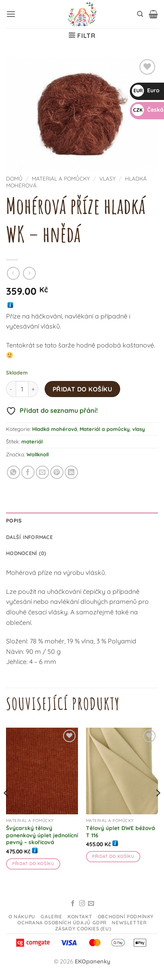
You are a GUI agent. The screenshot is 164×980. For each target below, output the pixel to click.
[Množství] (22, 389)
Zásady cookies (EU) (83, 929)
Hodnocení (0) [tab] (26, 553)
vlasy (108, 178)
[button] (11, 14)
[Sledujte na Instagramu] (82, 904)
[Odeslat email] (91, 904)
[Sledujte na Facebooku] (73, 904)
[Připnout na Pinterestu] (57, 472)
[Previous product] (29, 273)
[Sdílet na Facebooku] (28, 472)
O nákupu (22, 917)
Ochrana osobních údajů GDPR (62, 923)
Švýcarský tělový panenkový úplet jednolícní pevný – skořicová (42, 835)
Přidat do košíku (82, 389)
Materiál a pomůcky (61, 178)
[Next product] (13, 273)
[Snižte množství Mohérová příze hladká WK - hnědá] (11, 389)
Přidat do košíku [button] (33, 863)
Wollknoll (38, 454)
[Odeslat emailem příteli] (42, 472)
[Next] (158, 809)
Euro (146, 90)
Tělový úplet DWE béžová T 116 (121, 831)
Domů (14, 178)
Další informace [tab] (29, 537)
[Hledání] (140, 14)
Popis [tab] (14, 520)
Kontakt (80, 917)
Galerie (51, 917)
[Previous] (6, 809)
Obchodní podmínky (126, 917)
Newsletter (129, 923)
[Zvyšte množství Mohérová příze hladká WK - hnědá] (33, 389)
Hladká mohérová (55, 429)
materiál (32, 441)
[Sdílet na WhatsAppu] (13, 472)
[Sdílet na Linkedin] (71, 472)
